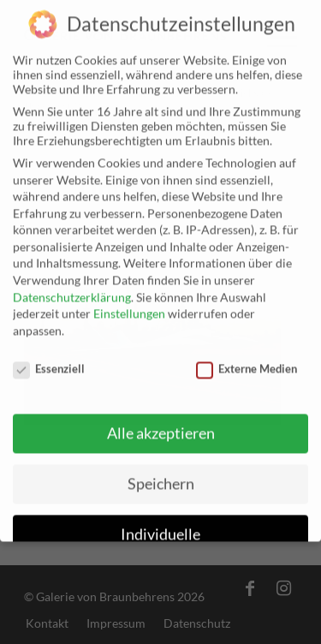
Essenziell (49, 355)
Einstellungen (129, 301)
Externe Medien (247, 355)
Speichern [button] (161, 471)
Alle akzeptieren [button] (161, 420)
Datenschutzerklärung (72, 284)
